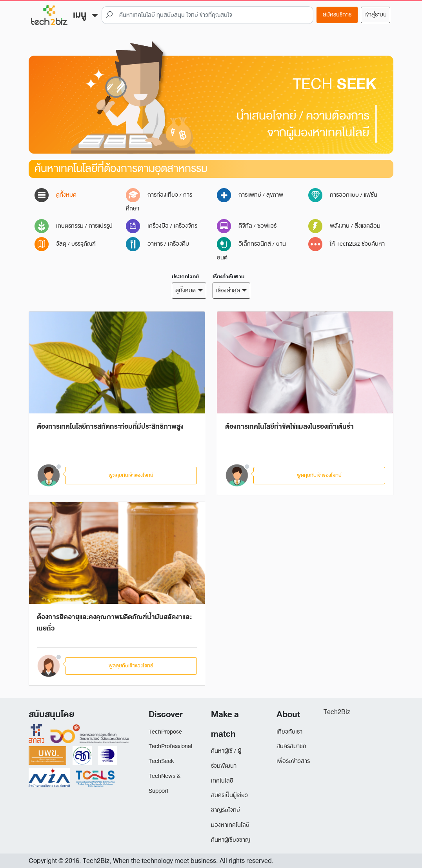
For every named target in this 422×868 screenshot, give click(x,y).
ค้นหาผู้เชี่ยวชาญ (231, 840)
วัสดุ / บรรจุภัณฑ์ (65, 244)
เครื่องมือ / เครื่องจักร (162, 226)
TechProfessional (170, 746)
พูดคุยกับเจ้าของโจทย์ (131, 475)
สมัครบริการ (337, 15)
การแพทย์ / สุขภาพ (250, 195)
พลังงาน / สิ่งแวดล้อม (344, 226)
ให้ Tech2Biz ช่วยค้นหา (347, 244)
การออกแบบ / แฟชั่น (343, 195)
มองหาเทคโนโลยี (230, 825)
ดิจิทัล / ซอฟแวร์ (247, 226)
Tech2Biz (337, 712)
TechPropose (165, 732)
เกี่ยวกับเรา (289, 732)
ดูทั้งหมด (55, 195)
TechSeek (161, 761)
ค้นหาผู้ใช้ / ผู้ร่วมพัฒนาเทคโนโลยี (226, 766)
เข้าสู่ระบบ (376, 15)
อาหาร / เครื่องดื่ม (157, 244)
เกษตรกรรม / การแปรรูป (74, 226)
